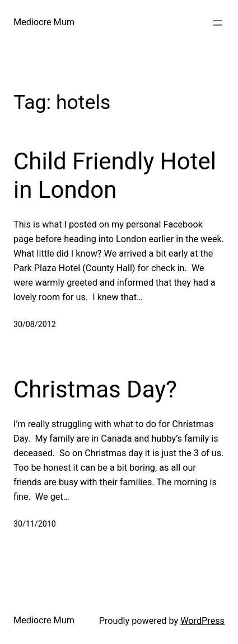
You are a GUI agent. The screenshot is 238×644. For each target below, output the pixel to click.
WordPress (202, 621)
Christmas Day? (95, 389)
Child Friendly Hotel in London (115, 175)
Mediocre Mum (44, 22)
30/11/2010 (35, 524)
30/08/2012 (35, 324)
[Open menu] (218, 23)
